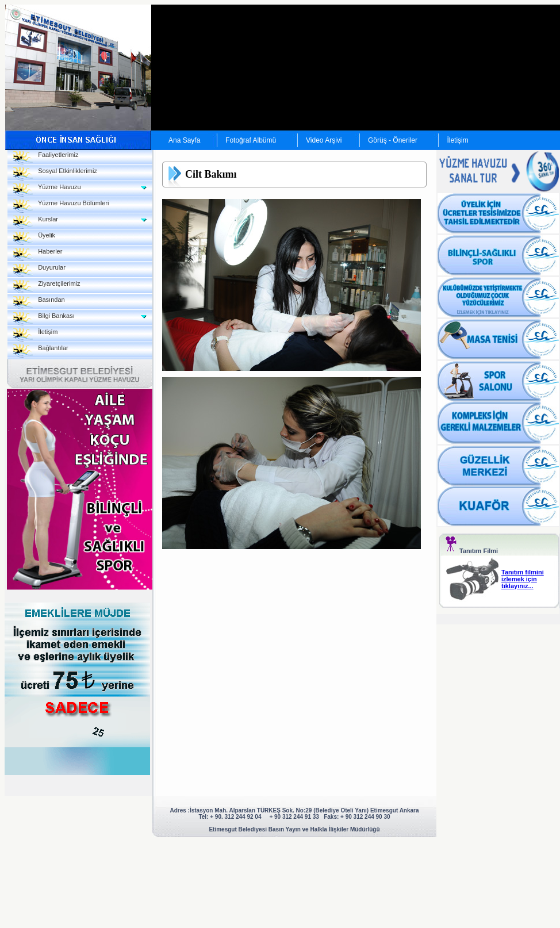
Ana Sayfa (184, 140)
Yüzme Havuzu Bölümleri (61, 206)
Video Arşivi (324, 140)
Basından (39, 303)
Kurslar (36, 222)
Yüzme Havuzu (47, 190)
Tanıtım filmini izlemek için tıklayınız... (523, 579)
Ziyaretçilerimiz (47, 287)
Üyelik (34, 238)
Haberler (38, 254)
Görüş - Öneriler (393, 140)
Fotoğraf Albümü (251, 140)
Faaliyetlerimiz (46, 158)
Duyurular (39, 271)
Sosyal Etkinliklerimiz (55, 174)
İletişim (457, 140)
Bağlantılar (41, 351)
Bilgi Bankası (44, 319)
